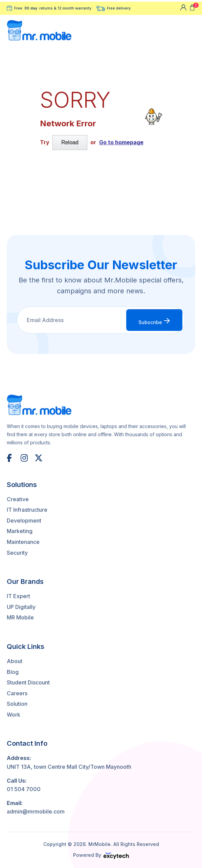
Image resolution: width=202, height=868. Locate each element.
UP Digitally (21, 607)
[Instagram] (25, 458)
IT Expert (18, 596)
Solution (17, 704)
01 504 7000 (24, 789)
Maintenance (23, 542)
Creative (18, 499)
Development (24, 521)
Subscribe (154, 321)
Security (17, 553)
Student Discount (28, 682)
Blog (13, 672)
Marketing (20, 531)
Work (14, 715)
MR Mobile (20, 617)
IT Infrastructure (27, 510)
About (15, 661)
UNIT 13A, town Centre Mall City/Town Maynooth (69, 767)
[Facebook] (11, 458)
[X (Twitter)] (39, 458)
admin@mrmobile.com (36, 811)
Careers (17, 693)
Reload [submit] (70, 142)
